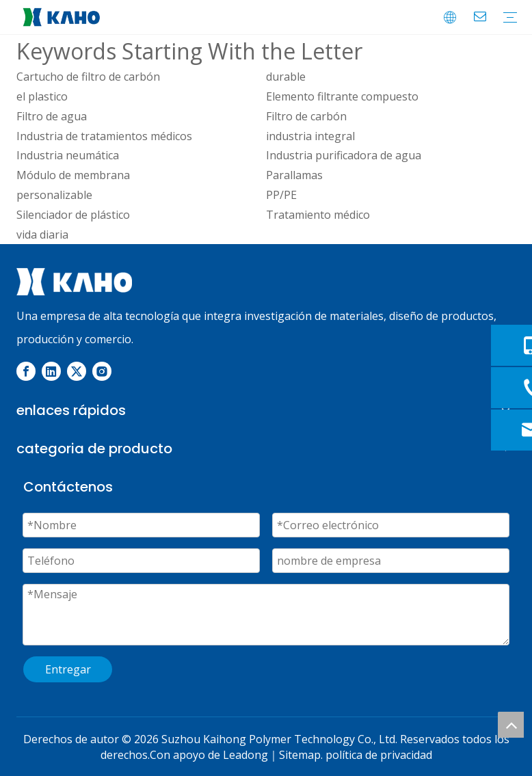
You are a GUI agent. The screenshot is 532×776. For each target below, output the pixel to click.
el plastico (42, 96)
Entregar (68, 669)
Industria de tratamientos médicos (104, 136)
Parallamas (294, 175)
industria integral (310, 136)
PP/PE (281, 195)
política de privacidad (379, 755)
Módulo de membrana (73, 175)
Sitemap (300, 755)
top (511, 725)
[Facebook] (26, 371)
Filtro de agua (52, 116)
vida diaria (42, 235)
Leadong (245, 755)
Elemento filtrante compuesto (342, 96)
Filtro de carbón (306, 116)
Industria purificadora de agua (344, 155)
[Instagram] (102, 371)
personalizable (54, 195)
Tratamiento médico (318, 215)
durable (286, 77)
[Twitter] (77, 371)
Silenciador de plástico (73, 215)
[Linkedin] (51, 371)
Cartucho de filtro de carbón (88, 77)
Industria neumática (68, 155)
